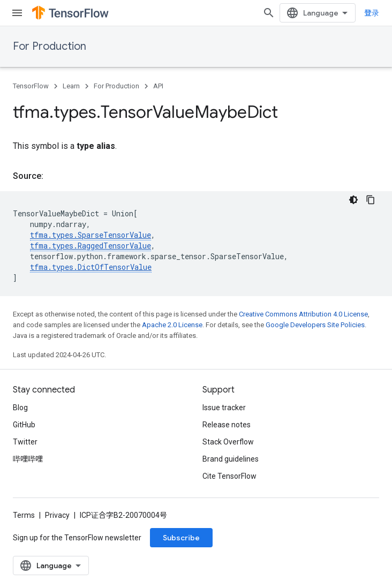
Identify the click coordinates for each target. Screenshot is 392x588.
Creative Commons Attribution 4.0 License (303, 314)
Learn (71, 86)
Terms (24, 515)
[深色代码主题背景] (353, 200)
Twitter (25, 442)
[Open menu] (17, 13)
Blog (20, 408)
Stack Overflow (228, 442)
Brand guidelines (231, 459)
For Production (50, 46)
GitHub (24, 425)
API (158, 86)
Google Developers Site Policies (315, 325)
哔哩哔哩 (28, 459)
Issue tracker (224, 408)
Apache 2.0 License (172, 325)
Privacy (57, 515)
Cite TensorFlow (229, 476)
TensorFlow (31, 86)
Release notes (227, 425)
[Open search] (269, 13)
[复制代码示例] (371, 200)
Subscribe (181, 538)
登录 (372, 13)
